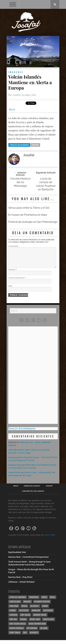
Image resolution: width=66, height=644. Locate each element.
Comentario (13, 246)
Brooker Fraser (40, 619)
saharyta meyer (15, 469)
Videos (44, 601)
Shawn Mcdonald (16, 632)
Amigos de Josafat (32, 490)
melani (11, 454)
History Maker (50, 539)
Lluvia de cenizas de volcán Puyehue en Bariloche (46, 184)
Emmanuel (13, 461)
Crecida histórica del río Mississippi (20, 182)
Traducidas (34, 601)
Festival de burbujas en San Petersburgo (33, 222)
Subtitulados (15, 605)
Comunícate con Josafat (33, 495)
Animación (36, 614)
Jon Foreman (32, 632)
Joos (25, 636)
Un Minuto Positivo (42, 605)
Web (10, 290)
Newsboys (34, 636)
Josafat (16, 95)
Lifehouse (13, 619)
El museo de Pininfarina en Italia (28, 215)
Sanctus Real (49, 623)
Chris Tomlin (15, 636)
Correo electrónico (17, 282)
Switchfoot (24, 614)
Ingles (53, 601)
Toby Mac (13, 623)
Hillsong (44, 632)
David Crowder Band (37, 628)
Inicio (16, 490)
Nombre (12, 274)
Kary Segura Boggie (17, 628)
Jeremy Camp (35, 623)
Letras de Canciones (18, 601)
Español (13, 614)
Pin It (12, 109)
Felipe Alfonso (14, 476)
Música (24, 610)
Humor (45, 610)
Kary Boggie (25, 619)
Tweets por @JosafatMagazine (22, 433)
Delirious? (35, 610)
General (23, 623)
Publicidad (14, 610)
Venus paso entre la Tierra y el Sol (29, 208)
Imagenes (16, 72)
